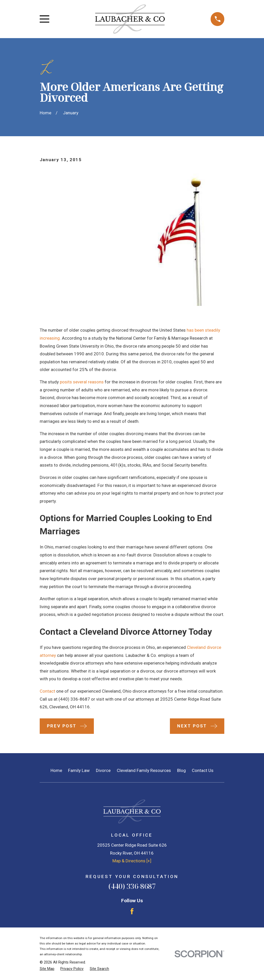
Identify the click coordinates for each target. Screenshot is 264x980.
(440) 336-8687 (74, 699)
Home (56, 770)
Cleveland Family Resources (144, 770)
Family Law (79, 770)
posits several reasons (82, 382)
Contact (47, 691)
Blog (181, 770)
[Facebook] (132, 911)
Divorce (103, 770)
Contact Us (203, 770)
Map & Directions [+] (132, 861)
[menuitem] (47, 969)
